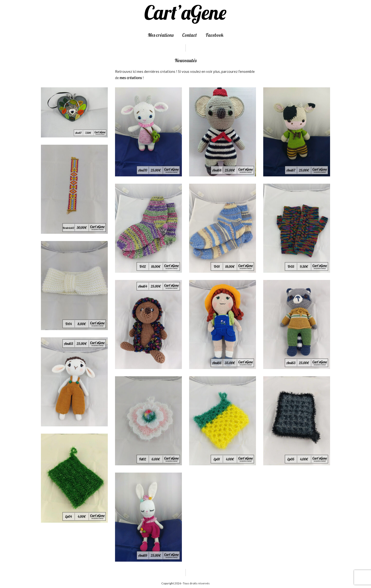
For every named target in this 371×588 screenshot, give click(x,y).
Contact (189, 35)
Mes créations (161, 35)
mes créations (131, 78)
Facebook (214, 35)
